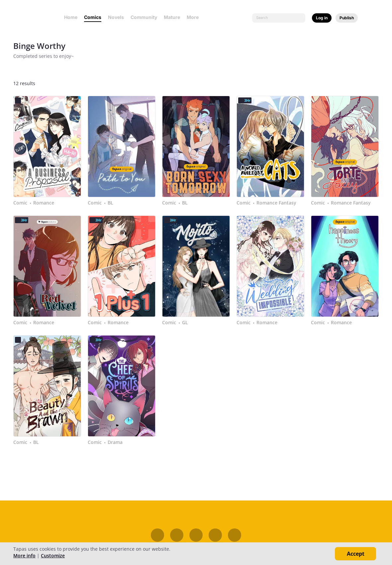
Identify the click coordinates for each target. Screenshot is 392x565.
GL (185, 323)
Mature (172, 17)
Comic (20, 203)
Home (71, 17)
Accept (356, 554)
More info (24, 556)
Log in (322, 18)
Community (144, 17)
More (195, 17)
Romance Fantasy (276, 203)
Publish (347, 18)
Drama (115, 442)
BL (110, 203)
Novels (116, 17)
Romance (44, 203)
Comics (93, 17)
